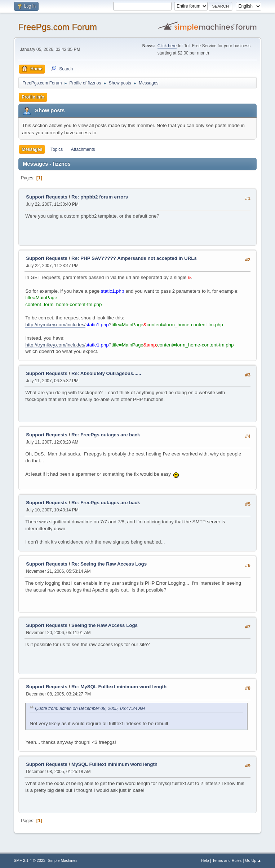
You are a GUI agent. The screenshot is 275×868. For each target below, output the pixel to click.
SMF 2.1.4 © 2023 (30, 860)
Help (205, 860)
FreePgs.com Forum (57, 27)
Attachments (83, 149)
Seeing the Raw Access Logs (105, 625)
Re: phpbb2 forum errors (100, 197)
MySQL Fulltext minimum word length (114, 764)
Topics (57, 149)
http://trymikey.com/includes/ (55, 325)
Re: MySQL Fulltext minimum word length (119, 687)
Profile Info (33, 97)
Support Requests (47, 197)
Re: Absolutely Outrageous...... (106, 373)
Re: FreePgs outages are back (106, 435)
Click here (167, 46)
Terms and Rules (227, 860)
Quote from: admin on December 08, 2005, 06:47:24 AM (90, 708)
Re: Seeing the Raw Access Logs (109, 564)
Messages (32, 149)
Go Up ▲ (253, 860)
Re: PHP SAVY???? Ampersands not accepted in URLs (134, 258)
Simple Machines (62, 860)
